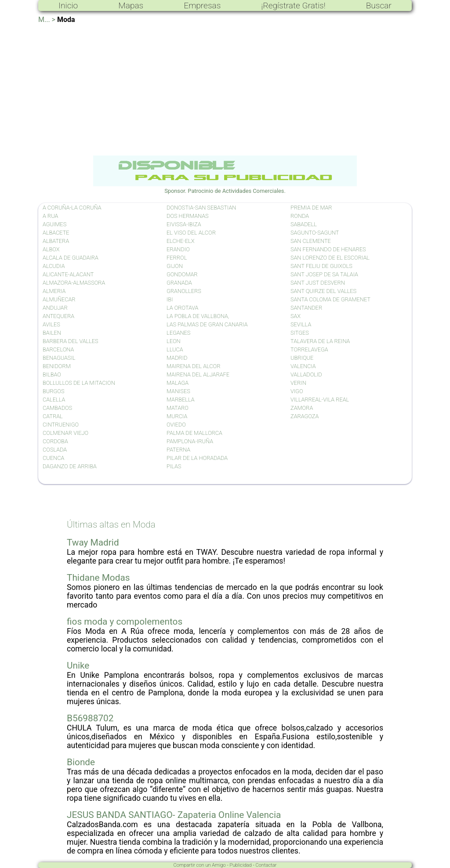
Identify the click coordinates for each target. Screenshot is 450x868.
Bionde (81, 762)
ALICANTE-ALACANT (68, 274)
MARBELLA (180, 400)
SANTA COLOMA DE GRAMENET (330, 299)
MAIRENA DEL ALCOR (193, 366)
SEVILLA (301, 324)
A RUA (50, 216)
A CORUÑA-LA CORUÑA (72, 208)
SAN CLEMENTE (311, 241)
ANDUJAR (55, 308)
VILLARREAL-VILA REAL (320, 400)
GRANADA (179, 283)
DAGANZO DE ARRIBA (70, 466)
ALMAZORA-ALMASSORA (74, 283)
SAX (296, 316)
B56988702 (90, 718)
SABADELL (304, 224)
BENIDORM (57, 366)
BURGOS (53, 391)
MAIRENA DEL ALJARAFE (198, 374)
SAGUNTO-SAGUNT (315, 233)
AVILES (51, 324)
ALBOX (51, 249)
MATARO (178, 408)
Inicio (68, 5)
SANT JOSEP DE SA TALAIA (324, 274)
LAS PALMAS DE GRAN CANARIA (207, 324)
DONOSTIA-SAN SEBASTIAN (201, 208)
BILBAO (52, 374)
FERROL (177, 258)
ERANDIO (178, 249)
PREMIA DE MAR (311, 208)
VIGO (297, 391)
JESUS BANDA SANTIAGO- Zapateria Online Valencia (174, 815)
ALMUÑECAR (59, 299)
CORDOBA (55, 441)
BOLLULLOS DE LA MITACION (79, 383)
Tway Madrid (93, 542)
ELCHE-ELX (181, 241)
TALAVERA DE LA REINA (320, 341)
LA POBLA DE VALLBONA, (198, 316)
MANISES (178, 391)
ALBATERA (56, 241)
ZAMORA (302, 408)
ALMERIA (54, 291)
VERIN (298, 383)
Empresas (202, 5)
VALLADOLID (306, 374)
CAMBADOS (57, 408)
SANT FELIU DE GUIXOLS (321, 266)
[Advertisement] (225, 90)
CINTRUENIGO (61, 425)
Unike (78, 665)
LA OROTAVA (182, 308)
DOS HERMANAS (188, 216)
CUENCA (53, 458)
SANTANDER (306, 308)
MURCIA (177, 416)
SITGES (300, 333)
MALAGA (178, 383)
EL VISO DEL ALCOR (191, 233)
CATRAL (53, 416)
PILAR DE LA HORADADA (197, 458)
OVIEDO (176, 425)
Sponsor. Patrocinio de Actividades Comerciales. (225, 188)
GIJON (175, 266)
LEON (174, 341)
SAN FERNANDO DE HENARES (328, 249)
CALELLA (54, 400)
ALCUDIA (54, 266)
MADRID (177, 358)
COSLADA (55, 450)
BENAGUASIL (59, 358)
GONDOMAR (182, 274)
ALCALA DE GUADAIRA (71, 258)
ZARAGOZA (305, 416)
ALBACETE (56, 233)
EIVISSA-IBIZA (184, 224)
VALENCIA (303, 366)
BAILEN (52, 333)
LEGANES (178, 333)
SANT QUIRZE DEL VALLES (323, 291)
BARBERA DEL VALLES (71, 341)
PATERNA (178, 450)
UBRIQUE (302, 358)
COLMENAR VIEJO (65, 433)
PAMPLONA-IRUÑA (190, 441)
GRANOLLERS (184, 291)
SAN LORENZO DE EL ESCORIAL (330, 258)
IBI (170, 299)
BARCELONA (58, 349)
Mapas (131, 5)
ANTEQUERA (58, 316)
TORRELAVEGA (309, 349)
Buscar (379, 5)
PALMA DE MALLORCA (194, 433)
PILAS (174, 466)
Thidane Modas (98, 578)
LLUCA (175, 349)
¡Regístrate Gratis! (293, 5)
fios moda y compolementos (125, 622)
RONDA (300, 216)
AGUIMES (54, 224)
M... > (47, 20)
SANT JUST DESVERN (318, 283)
